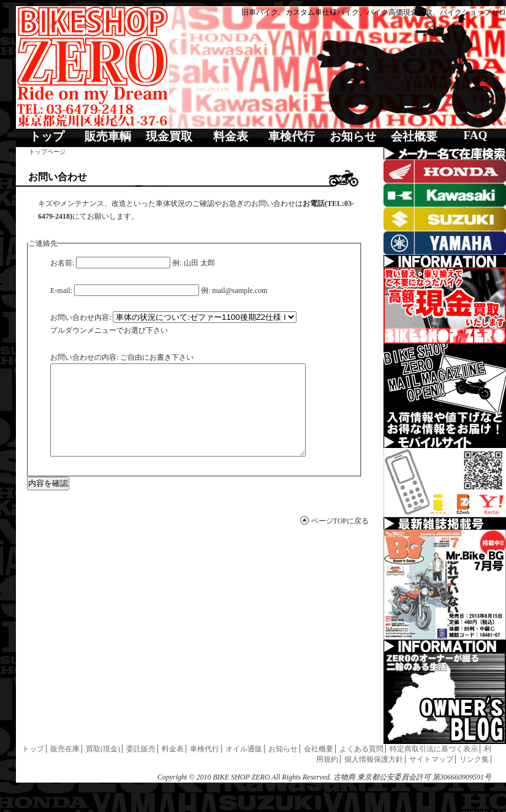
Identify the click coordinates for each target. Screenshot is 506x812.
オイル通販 (244, 749)
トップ (47, 136)
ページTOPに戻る (340, 539)
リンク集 (474, 759)
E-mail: (61, 290)
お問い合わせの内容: (84, 357)
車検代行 (292, 136)
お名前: (62, 263)
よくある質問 (361, 749)
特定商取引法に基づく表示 (434, 749)
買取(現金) (103, 749)
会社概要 (414, 136)
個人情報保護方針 (374, 759)
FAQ (475, 135)
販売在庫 (65, 749)
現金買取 (169, 136)
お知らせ (353, 136)
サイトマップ (431, 759)
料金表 (231, 136)
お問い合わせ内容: (81, 317)
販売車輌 (108, 136)
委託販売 (141, 749)
